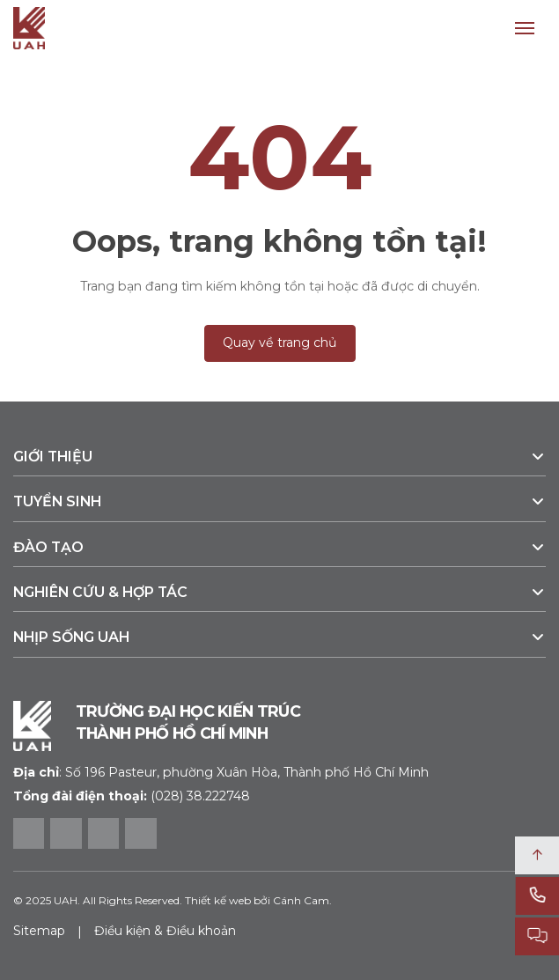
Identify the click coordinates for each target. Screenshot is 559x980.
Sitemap (39, 931)
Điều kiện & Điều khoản (165, 931)
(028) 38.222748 (200, 796)
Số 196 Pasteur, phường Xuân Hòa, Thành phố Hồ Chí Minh (221, 772)
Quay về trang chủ (280, 343)
